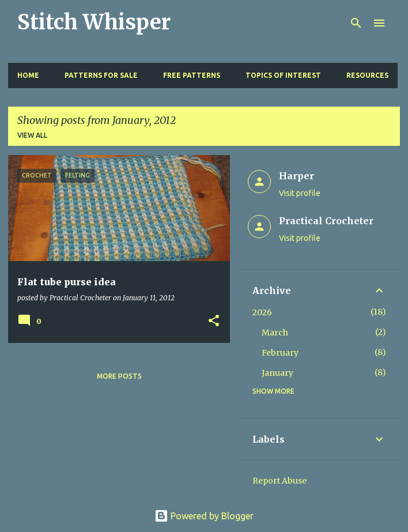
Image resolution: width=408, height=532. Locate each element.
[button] (214, 321)
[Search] (356, 23)
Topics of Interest (283, 75)
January (277, 373)
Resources (367, 75)
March (275, 333)
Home (28, 75)
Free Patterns (192, 75)
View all (32, 135)
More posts (119, 376)
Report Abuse (279, 481)
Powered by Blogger (204, 516)
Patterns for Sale (101, 75)
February (280, 353)
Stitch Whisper (94, 22)
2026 (262, 312)
